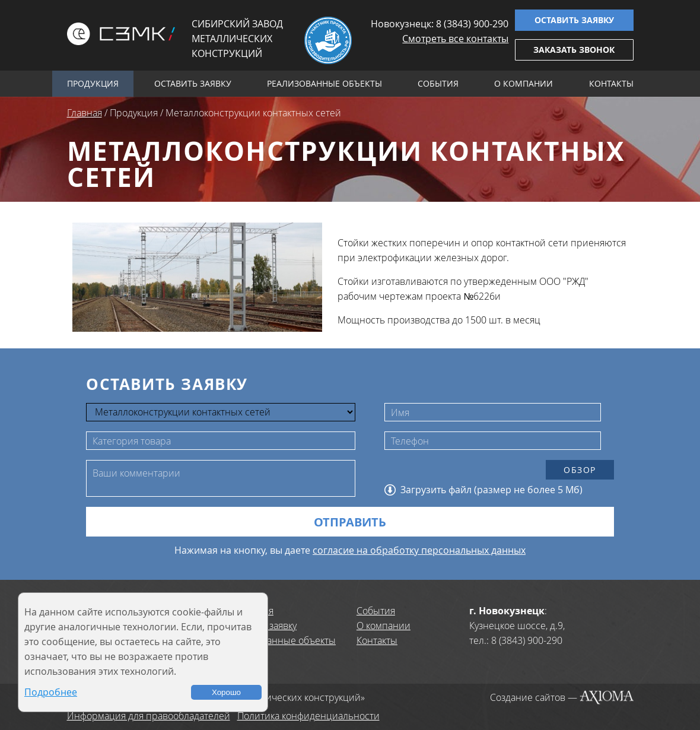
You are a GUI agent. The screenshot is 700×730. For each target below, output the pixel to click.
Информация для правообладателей (149, 716)
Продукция (93, 83)
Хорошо (226, 692)
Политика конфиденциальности (308, 716)
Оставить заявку (574, 20)
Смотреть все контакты (455, 39)
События (438, 83)
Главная (85, 113)
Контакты (611, 83)
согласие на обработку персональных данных (419, 550)
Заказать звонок (574, 50)
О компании (524, 83)
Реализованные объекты (324, 83)
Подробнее (51, 692)
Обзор (580, 470)
